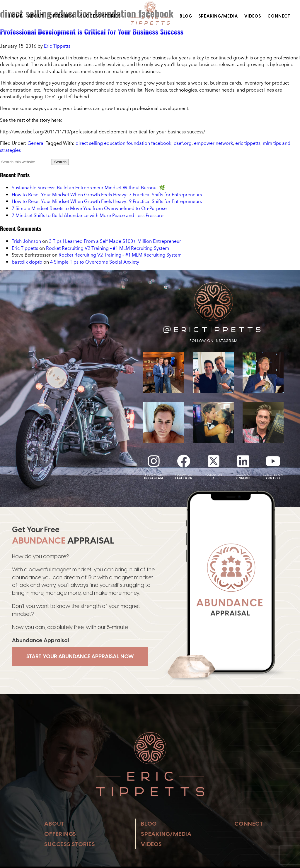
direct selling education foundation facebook (123, 143)
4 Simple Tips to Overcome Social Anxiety (95, 262)
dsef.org (183, 143)
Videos (253, 16)
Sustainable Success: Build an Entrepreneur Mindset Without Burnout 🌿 (88, 188)
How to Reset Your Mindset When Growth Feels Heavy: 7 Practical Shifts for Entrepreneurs (107, 195)
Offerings (62, 16)
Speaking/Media (218, 16)
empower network (213, 143)
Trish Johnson (26, 241)
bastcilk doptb (27, 262)
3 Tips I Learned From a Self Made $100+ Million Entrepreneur (115, 241)
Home (16, 16)
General (36, 143)
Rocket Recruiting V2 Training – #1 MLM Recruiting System (108, 248)
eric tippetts (248, 143)
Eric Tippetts (25, 248)
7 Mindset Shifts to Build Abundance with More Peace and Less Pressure (88, 215)
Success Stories (100, 16)
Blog (186, 16)
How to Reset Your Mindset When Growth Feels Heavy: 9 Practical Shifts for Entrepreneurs (107, 201)
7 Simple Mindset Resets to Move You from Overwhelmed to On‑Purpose (89, 208)
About (36, 16)
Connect (279, 16)
